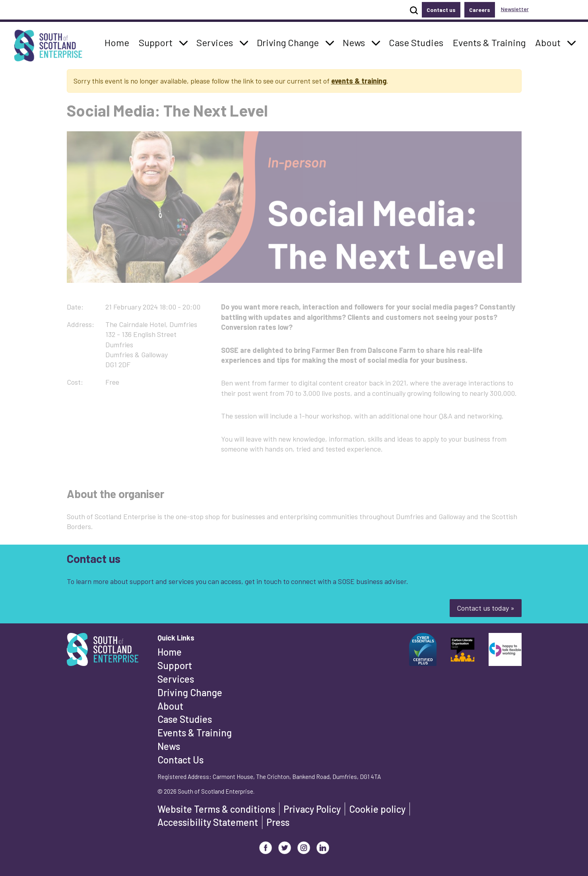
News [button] (356, 42)
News (169, 746)
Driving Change (190, 692)
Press (278, 822)
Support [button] (158, 42)
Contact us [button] (441, 10)
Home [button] (119, 42)
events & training (359, 81)
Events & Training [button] (489, 42)
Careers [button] (480, 10)
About (170, 706)
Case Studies (185, 719)
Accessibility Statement (208, 822)
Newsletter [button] (515, 9)
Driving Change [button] (288, 42)
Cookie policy (377, 809)
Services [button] (217, 42)
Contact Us (180, 760)
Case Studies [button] (416, 42)
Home (170, 652)
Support (175, 665)
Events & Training (195, 733)
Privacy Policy (312, 809)
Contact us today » (486, 608)
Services (176, 679)
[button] (183, 43)
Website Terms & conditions (216, 809)
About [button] (550, 42)
